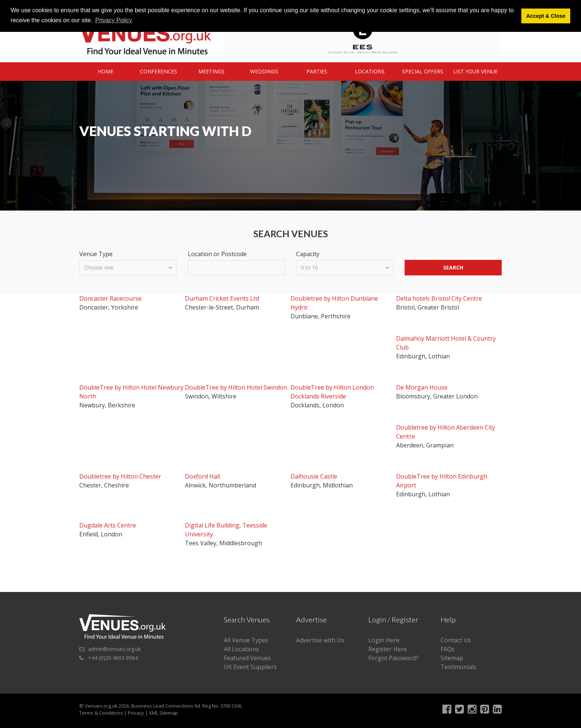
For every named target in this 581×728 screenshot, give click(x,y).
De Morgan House (422, 387)
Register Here (388, 649)
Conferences (159, 71)
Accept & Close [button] (546, 16)
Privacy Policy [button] (114, 20)
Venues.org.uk (101, 706)
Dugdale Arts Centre (108, 525)
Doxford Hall (202, 476)
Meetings (211, 71)
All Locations (241, 649)
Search (453, 267)
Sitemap (452, 658)
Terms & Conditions (101, 713)
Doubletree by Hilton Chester (120, 476)
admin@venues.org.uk (114, 649)
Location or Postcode (217, 254)
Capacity (308, 254)
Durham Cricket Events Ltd (222, 298)
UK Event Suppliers (250, 667)
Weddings (264, 71)
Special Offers (423, 71)
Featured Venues (247, 658)
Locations (370, 71)
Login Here (384, 640)
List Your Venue (475, 71)
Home (106, 71)
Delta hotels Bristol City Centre (439, 298)
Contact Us (456, 640)
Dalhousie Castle (314, 476)
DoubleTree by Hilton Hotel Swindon (236, 387)
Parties (317, 71)
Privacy (136, 713)
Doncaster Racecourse (110, 298)
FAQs (448, 649)
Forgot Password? (393, 658)
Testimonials (459, 667)
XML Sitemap (163, 713)
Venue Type (96, 254)
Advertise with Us (320, 640)
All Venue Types (246, 640)
